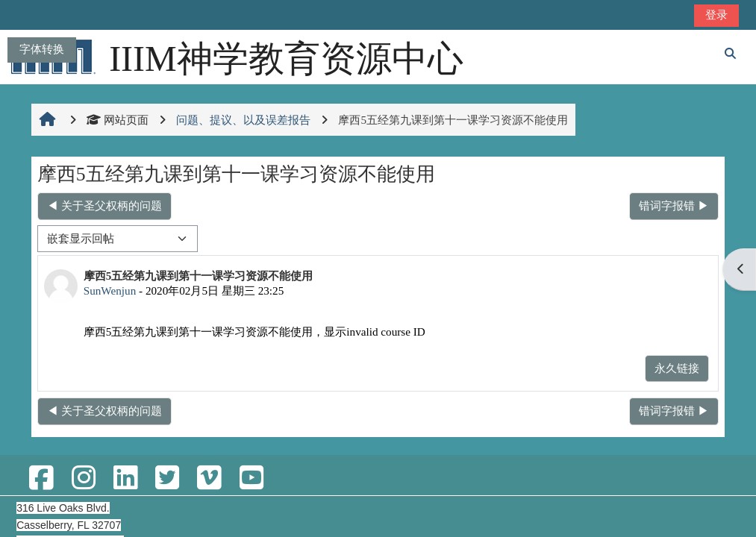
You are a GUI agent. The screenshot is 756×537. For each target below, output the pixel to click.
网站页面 (118, 120)
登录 (716, 15)
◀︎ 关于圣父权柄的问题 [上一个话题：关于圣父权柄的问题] (104, 205)
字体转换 (42, 49)
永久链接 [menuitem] (677, 368)
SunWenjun (110, 291)
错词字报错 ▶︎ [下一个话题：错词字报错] (674, 205)
